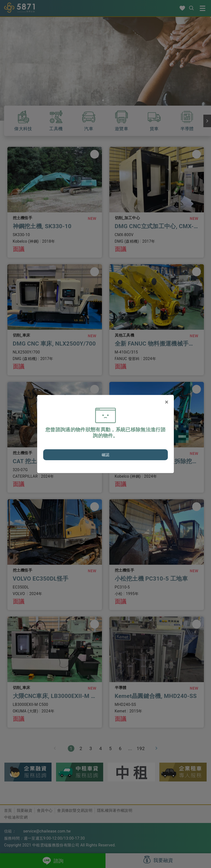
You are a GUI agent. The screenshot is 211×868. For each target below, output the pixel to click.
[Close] (167, 402)
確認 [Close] (106, 455)
